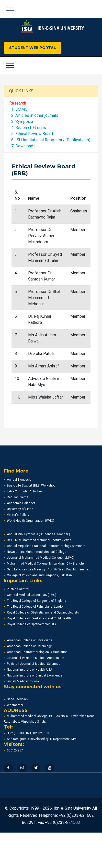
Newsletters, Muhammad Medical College (35, 552)
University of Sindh (19, 509)
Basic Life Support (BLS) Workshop (30, 486)
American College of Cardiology (28, 646)
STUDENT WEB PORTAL (33, 48)
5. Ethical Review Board (31, 134)
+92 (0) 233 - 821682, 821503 (26, 733)
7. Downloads (22, 146)
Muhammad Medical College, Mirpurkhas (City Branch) (44, 564)
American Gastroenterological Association (36, 652)
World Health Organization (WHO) (29, 521)
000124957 (13, 750)
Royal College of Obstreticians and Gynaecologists (41, 612)
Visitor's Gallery (16, 515)
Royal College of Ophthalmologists (30, 624)
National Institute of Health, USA (28, 670)
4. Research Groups (28, 128)
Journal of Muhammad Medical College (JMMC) (39, 558)
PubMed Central (16, 589)
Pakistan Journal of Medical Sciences (32, 664)
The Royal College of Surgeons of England (35, 601)
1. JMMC (18, 109)
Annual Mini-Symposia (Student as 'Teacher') (37, 534)
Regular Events (16, 497)
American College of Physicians (28, 640)
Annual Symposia (18, 480)
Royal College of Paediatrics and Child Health (37, 618)
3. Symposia (21, 122)
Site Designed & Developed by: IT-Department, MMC (41, 739)
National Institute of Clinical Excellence (33, 675)
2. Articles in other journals (34, 115)
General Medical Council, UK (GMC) (30, 595)
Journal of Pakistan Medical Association (34, 658)
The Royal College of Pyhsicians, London (34, 607)
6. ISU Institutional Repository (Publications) (50, 140)
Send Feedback (16, 699)
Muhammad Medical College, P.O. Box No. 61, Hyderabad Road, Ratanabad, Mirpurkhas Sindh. (50, 719)
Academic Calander (19, 503)
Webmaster (14, 705)
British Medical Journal (22, 681)
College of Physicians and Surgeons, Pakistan (38, 575)
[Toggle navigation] (10, 9)
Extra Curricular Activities (23, 491)
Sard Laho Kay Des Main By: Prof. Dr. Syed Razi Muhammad (47, 569)
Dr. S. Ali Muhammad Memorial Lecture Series (38, 540)
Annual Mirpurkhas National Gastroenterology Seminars (45, 546)
